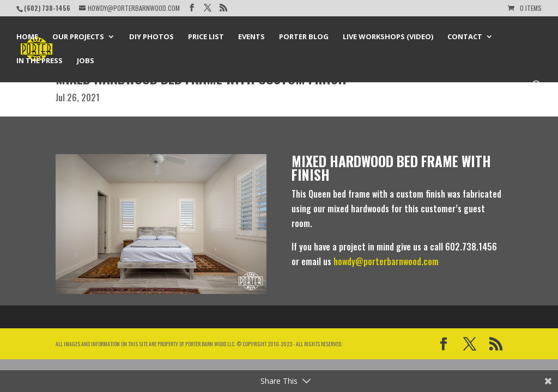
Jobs (86, 61)
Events (251, 37)
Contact (465, 37)
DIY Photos (151, 37)
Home (27, 37)
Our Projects (78, 37)
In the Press (40, 61)
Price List (206, 37)
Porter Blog (304, 37)
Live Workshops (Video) (388, 37)
